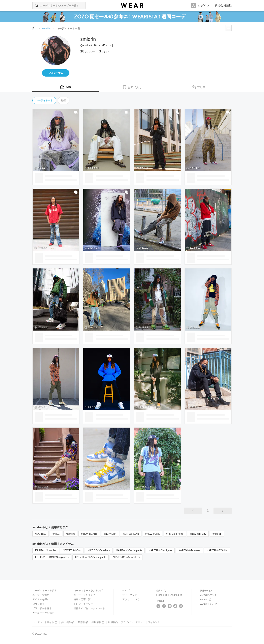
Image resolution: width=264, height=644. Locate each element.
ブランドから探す (42, 608)
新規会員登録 (223, 5)
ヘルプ (126, 591)
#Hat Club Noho (175, 534)
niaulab (206, 599)
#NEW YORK (153, 534)
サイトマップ (130, 595)
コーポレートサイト (45, 622)
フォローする (56, 73)
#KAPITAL (41, 534)
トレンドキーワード (85, 604)
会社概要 (68, 622)
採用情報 (98, 622)
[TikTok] (175, 606)
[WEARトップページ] (34, 28)
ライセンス (154, 622)
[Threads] (170, 606)
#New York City (198, 534)
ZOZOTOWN (209, 595)
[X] (158, 606)
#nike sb (217, 534)
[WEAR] (132, 6)
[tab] (66, 87)
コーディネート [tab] (44, 100)
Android (176, 595)
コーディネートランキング (88, 591)
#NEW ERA (110, 534)
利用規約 (113, 622)
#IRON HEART (89, 534)
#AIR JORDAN (131, 534)
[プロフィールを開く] (96, 46)
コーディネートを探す (44, 591)
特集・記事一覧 (82, 599)
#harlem (70, 534)
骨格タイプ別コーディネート (89, 608)
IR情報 (83, 622)
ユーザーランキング (85, 595)
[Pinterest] (181, 606)
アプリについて (131, 599)
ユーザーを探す (41, 595)
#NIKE (56, 534)
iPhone (162, 595)
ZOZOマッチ (209, 604)
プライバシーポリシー (133, 622)
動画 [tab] (64, 100)
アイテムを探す (41, 599)
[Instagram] (164, 606)
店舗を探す (38, 604)
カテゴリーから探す (43, 613)
